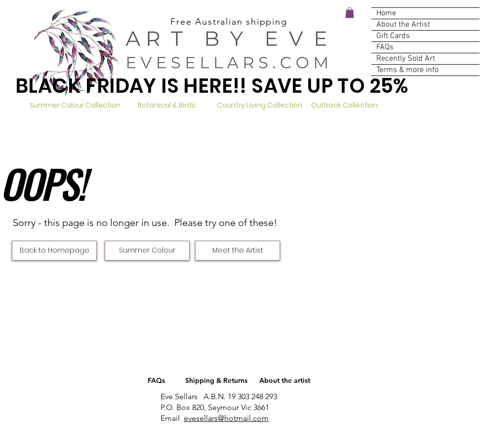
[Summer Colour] (147, 251)
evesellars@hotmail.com (226, 418)
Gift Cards (393, 36)
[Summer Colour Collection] (75, 105)
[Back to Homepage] (54, 251)
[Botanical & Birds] (167, 105)
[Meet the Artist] (238, 251)
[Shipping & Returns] (216, 381)
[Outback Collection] (344, 105)
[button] (350, 13)
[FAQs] (156, 381)
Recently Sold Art (406, 59)
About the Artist (403, 25)
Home (386, 13)
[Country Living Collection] (260, 105)
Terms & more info (407, 70)
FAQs (385, 47)
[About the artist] (284, 381)
